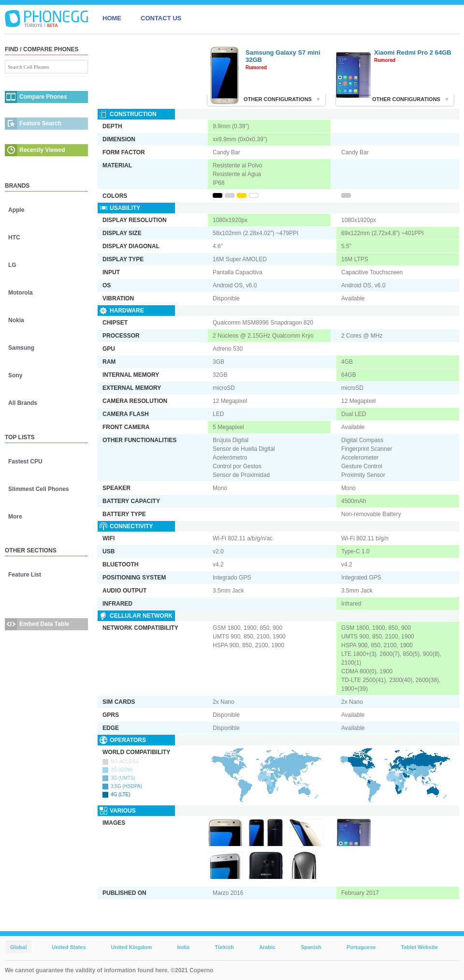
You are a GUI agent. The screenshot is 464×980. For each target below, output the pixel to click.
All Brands (23, 403)
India (183, 947)
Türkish (224, 947)
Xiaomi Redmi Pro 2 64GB (413, 52)
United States (69, 947)
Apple (16, 210)
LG (12, 265)
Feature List (25, 575)
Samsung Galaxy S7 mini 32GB (283, 56)
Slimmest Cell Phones (38, 489)
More (15, 517)
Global (18, 947)
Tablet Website (419, 947)
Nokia (16, 320)
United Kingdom (132, 947)
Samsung (21, 348)
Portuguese (361, 947)
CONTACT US (161, 18)
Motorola (21, 293)
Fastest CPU (25, 461)
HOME (112, 18)
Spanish (311, 947)
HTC (14, 238)
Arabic (267, 947)
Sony (15, 375)
